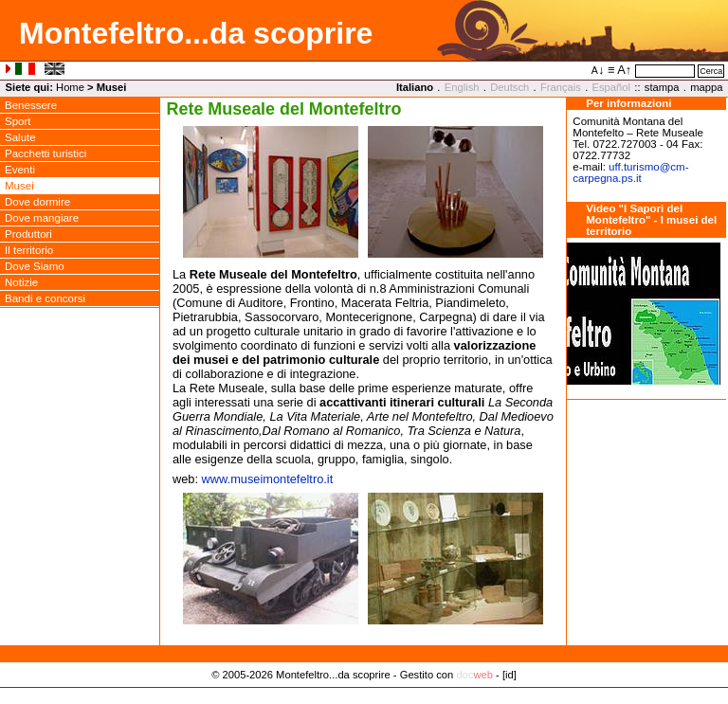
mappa (706, 87)
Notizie (21, 282)
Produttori (28, 234)
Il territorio (29, 250)
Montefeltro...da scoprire (196, 33)
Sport (18, 121)
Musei (19, 186)
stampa (662, 87)
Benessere (31, 105)
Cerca (711, 71)
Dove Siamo (35, 266)
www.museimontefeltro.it (268, 479)
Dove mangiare (42, 218)
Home (70, 87)
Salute (20, 137)
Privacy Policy (364, 695)
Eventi (20, 170)
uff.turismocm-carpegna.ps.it (630, 172)
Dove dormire (37, 202)
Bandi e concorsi (45, 298)
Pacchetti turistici (45, 153)
